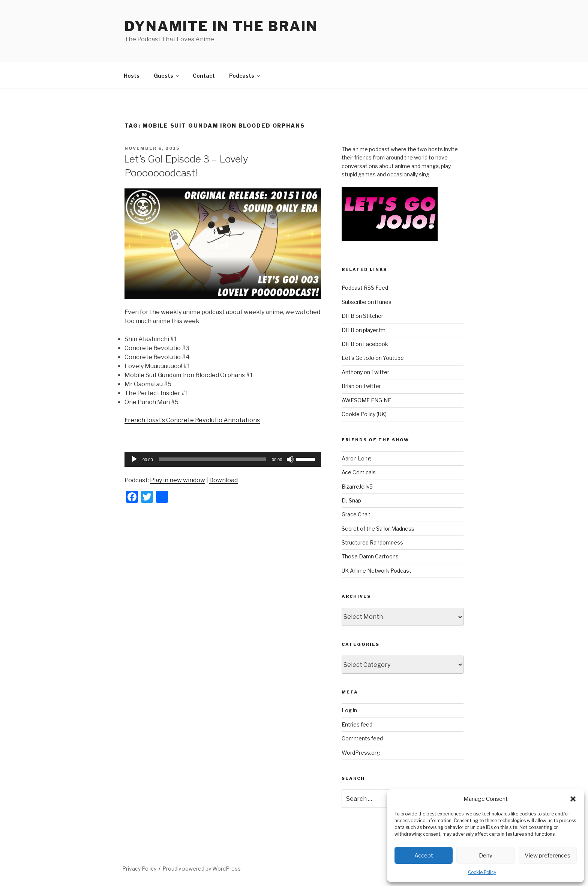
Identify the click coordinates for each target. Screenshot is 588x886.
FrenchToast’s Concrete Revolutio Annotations (192, 420)
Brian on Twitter (361, 386)
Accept (424, 856)
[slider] (212, 459)
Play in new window (178, 480)
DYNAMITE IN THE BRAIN (221, 26)
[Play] (134, 459)
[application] (223, 459)
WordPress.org (361, 753)
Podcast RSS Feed (365, 288)
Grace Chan (356, 514)
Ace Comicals (359, 472)
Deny (486, 856)
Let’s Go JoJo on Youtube (373, 358)
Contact (204, 76)
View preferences (547, 856)
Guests (167, 76)
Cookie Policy (482, 872)
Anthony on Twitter (365, 372)
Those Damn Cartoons (370, 556)
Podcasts (245, 76)
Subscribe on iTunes (367, 302)
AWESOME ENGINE (366, 400)
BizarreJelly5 (357, 487)
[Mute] (290, 459)
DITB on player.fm (364, 330)
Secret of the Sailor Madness (378, 529)
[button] (573, 799)
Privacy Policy (139, 869)
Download (223, 480)
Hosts (132, 76)
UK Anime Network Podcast (376, 571)
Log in (349, 710)
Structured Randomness (372, 542)
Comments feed (362, 738)
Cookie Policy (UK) (364, 414)
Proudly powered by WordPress (202, 869)
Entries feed (357, 724)
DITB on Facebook (365, 344)
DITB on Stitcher (362, 316)
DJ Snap (351, 500)
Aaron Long (356, 458)
